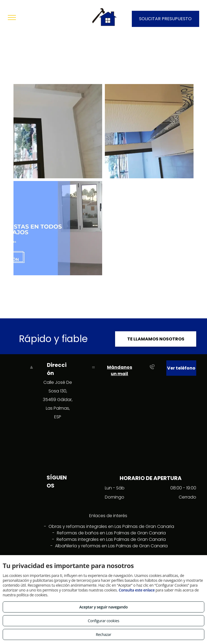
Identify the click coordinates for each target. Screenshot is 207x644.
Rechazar (103, 634)
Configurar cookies (104, 621)
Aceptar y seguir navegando (103, 607)
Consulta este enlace (137, 590)
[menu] (12, 18)
